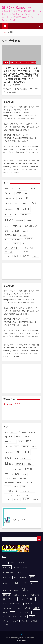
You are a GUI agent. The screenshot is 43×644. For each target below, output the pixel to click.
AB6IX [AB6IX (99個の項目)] (13, 189)
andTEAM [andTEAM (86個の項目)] (32, 189)
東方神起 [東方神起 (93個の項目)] (17, 256)
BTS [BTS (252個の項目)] (29, 198)
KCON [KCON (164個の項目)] (8, 215)
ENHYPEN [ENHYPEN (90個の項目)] (25, 203)
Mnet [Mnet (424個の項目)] (9, 220)
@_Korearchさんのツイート (14, 404)
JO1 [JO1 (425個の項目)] (26, 209)
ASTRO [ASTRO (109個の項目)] (18, 193)
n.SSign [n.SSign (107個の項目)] (30, 221)
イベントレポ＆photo (22, 62)
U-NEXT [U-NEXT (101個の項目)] (8, 244)
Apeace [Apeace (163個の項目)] (9, 193)
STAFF (16, 85)
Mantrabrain (22, 641)
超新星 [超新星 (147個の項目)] (26, 256)
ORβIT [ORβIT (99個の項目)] (7, 226)
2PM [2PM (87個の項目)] (6, 189)
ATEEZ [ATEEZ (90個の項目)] (27, 193)
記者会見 (33, 62)
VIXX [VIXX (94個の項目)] (23, 244)
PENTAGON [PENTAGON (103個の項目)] (17, 226)
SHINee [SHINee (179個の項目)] (15, 231)
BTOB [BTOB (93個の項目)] (21, 199)
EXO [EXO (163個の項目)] (34, 203)
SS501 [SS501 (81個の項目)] (25, 231)
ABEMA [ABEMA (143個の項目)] (22, 189)
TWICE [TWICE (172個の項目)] (29, 239)
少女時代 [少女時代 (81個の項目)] (8, 256)
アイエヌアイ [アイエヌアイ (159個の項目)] (11, 248)
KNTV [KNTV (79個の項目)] (16, 215)
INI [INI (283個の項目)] (18, 209)
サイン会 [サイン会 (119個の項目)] (8, 252)
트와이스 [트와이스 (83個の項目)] (35, 256)
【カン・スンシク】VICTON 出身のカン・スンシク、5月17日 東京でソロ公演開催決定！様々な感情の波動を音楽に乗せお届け (21, 127)
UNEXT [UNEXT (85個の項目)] (16, 244)
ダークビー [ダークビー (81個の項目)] (27, 252)
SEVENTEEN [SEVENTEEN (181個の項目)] (31, 226)
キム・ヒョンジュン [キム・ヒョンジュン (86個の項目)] (27, 248)
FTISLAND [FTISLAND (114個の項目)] (9, 209)
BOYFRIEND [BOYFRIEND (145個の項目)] (10, 198)
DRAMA (6, 62)
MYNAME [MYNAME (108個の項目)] (20, 221)
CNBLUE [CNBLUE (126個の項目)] (8, 203)
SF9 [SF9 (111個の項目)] (6, 231)
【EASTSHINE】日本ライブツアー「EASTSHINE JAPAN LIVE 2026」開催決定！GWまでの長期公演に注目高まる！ (21, 138)
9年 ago (7, 85)
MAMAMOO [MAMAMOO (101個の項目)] (26, 215)
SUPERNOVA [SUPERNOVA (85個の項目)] (23, 235)
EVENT (12, 62)
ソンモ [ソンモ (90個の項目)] (18, 252)
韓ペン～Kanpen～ (16, 7)
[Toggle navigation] (11, 26)
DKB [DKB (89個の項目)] (17, 203)
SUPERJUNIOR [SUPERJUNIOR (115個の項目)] (10, 235)
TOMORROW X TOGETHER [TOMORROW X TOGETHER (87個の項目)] (13, 240)
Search (39, 539)
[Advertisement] (22, 271)
